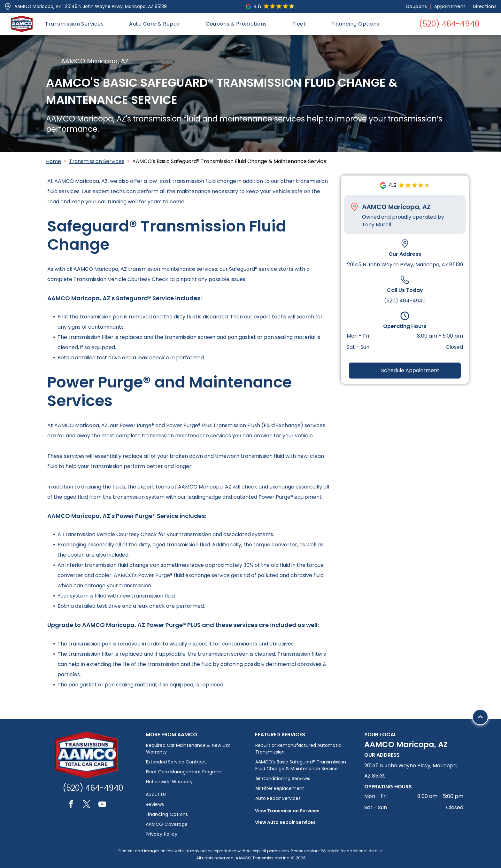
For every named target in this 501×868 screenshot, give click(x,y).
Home (54, 161)
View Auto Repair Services (285, 822)
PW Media (330, 851)
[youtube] (102, 805)
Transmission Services (97, 161)
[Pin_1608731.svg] (8, 7)
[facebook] (71, 805)
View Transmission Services (287, 811)
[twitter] (87, 805)
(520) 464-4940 (405, 301)
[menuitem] (417, 7)
